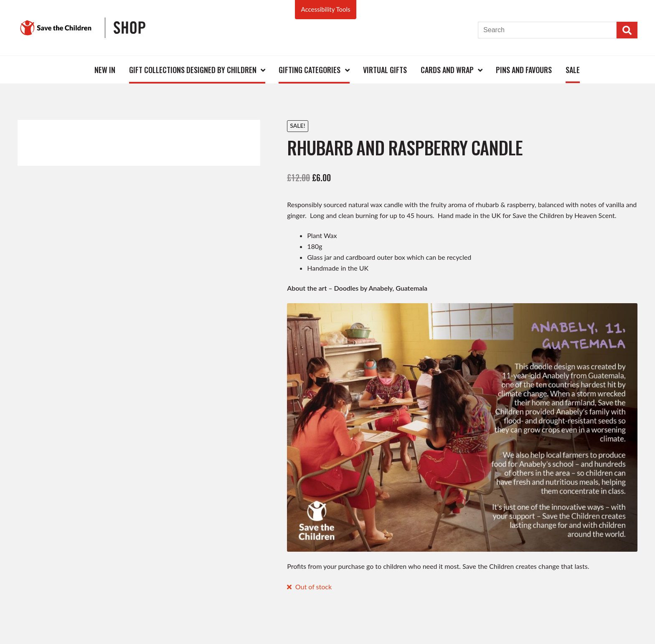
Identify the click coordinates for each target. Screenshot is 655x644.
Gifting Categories (310, 70)
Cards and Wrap (447, 70)
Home (74, 70)
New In (105, 70)
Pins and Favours (524, 70)
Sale (573, 70)
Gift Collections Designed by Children (193, 70)
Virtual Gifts (385, 70)
